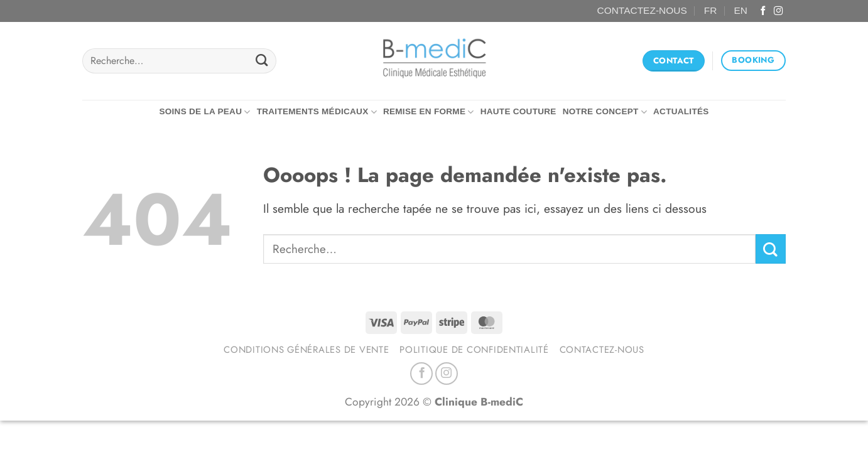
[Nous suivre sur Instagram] (778, 11)
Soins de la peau (204, 112)
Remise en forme (429, 112)
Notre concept (605, 112)
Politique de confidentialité (474, 350)
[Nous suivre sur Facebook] (763, 11)
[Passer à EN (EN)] (741, 11)
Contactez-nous (602, 350)
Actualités (681, 111)
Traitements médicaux (317, 112)
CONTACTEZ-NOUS (642, 10)
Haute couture (518, 111)
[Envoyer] (262, 61)
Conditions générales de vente (306, 350)
